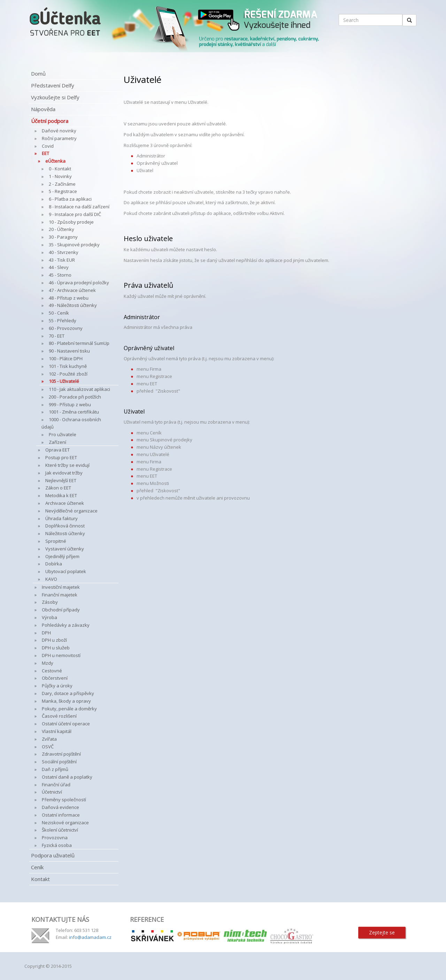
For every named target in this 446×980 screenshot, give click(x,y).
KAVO (51, 579)
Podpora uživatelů (53, 855)
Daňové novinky (59, 131)
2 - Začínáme (62, 184)
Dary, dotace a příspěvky (68, 693)
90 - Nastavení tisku (69, 351)
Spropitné (56, 541)
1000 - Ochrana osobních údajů (71, 423)
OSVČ (48, 747)
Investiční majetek (61, 587)
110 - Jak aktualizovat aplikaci (79, 389)
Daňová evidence (60, 807)
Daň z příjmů (55, 769)
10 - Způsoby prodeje (71, 222)
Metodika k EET (61, 495)
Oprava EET (57, 450)
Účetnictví (52, 792)
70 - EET (57, 336)
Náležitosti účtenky (65, 533)
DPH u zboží (54, 640)
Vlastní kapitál (57, 731)
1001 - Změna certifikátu (74, 412)
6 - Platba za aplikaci (70, 199)
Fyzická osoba (57, 845)
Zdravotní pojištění (61, 754)
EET (45, 153)
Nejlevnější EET (61, 480)
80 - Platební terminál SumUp (79, 343)
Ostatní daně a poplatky (67, 777)
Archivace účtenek (65, 503)
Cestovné (52, 671)
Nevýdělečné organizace (71, 511)
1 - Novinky (60, 176)
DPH (46, 633)
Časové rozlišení (59, 716)
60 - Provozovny (66, 328)
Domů (38, 74)
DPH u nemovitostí (61, 655)
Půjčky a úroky (57, 686)
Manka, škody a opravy (66, 701)
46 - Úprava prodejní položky (79, 283)
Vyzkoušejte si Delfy (55, 97)
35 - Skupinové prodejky (74, 245)
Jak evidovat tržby (64, 473)
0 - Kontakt (60, 169)
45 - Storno (60, 275)
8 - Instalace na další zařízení (79, 207)
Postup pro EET (61, 457)
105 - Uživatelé (64, 381)
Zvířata (49, 739)
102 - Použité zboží (68, 374)
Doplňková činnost (65, 526)
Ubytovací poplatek (66, 571)
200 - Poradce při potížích (75, 397)
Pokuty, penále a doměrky (69, 709)
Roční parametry (59, 138)
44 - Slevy (59, 267)
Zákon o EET (58, 488)
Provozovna (55, 838)
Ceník (37, 867)
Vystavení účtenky (65, 549)
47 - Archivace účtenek (72, 290)
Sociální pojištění (59, 762)
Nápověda (43, 109)
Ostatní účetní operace (66, 724)
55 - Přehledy (63, 321)
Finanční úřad (56, 785)
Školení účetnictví (60, 830)
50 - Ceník (59, 313)
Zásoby (50, 602)
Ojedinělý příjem (62, 556)
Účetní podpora (50, 121)
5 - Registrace (63, 191)
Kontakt (40, 879)
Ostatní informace (61, 815)
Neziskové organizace (65, 823)
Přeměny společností (64, 800)
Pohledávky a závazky (66, 625)
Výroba (49, 617)
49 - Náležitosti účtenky (73, 305)
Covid (48, 146)
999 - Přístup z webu (70, 404)
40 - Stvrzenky (64, 252)
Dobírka (54, 564)
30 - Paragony (63, 237)
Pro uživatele (63, 434)
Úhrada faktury (61, 518)
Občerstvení (55, 678)
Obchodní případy (61, 610)
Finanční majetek (60, 595)
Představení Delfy (53, 85)
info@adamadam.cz (90, 937)
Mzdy (48, 663)
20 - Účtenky (61, 229)
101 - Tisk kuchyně (68, 366)
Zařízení (57, 442)
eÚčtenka (55, 161)
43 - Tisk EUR (62, 260)
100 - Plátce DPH (66, 358)
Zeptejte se (382, 932)
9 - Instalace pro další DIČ (75, 214)
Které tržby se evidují (67, 465)
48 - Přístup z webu (69, 298)
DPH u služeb (56, 648)
